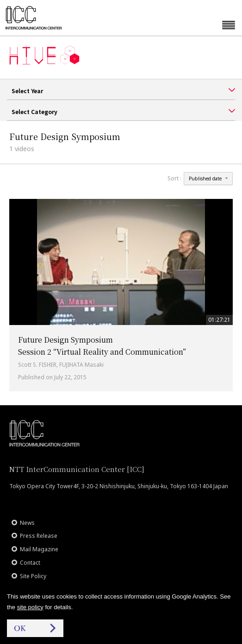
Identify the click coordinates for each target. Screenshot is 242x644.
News (27, 523)
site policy (30, 607)
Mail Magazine (39, 549)
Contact (30, 563)
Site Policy (33, 576)
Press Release (39, 536)
